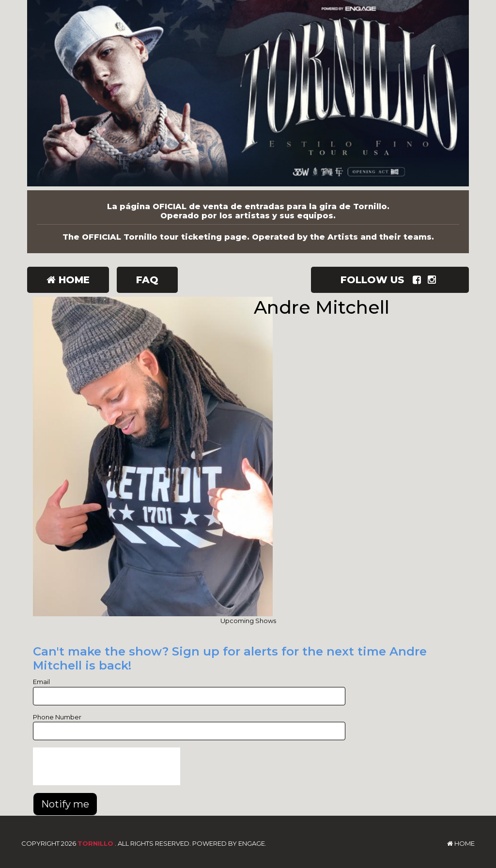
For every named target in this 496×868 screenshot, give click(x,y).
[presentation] (107, 766)
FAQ (147, 280)
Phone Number (57, 717)
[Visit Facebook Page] (419, 280)
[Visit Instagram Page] (434, 280)
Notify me (65, 804)
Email (41, 682)
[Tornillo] (248, 95)
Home (68, 280)
